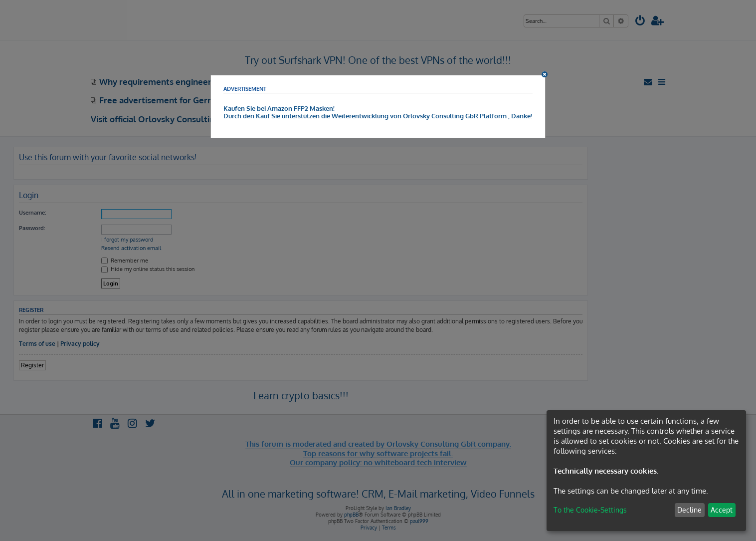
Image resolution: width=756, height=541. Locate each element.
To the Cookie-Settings (590, 510)
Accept (722, 510)
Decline (689, 510)
